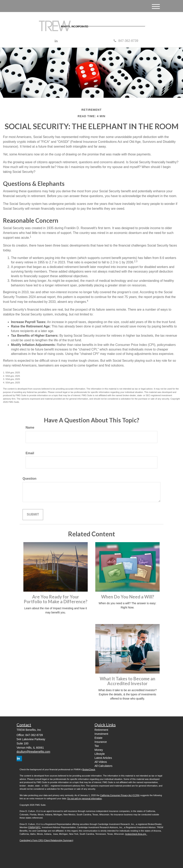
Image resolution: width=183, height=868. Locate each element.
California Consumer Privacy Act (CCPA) (120, 795)
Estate (98, 738)
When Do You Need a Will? (128, 597)
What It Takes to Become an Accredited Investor (127, 681)
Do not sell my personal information (85, 799)
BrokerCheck (89, 769)
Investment (101, 734)
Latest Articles (103, 758)
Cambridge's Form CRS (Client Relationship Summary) (46, 840)
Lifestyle (100, 754)
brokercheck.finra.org (136, 834)
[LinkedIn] (56, 41)
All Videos (101, 762)
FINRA (31, 827)
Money (99, 750)
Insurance (101, 742)
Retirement (101, 730)
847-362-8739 (126, 41)
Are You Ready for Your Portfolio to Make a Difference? (56, 599)
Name (30, 427)
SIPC (38, 827)
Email (30, 453)
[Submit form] (33, 515)
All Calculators (103, 766)
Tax (97, 746)
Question (29, 479)
